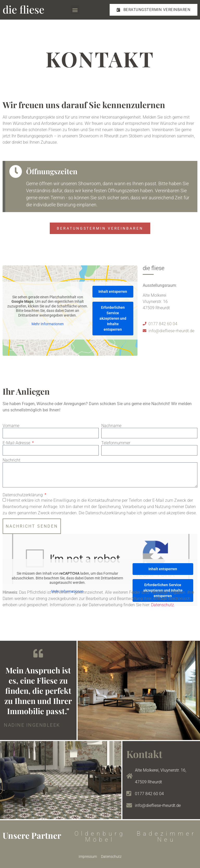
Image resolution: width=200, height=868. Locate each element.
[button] (75, 10)
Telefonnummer (116, 443)
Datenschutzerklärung (23, 495)
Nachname (111, 426)
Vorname (11, 426)
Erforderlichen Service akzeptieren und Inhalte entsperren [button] (113, 318)
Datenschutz (162, 605)
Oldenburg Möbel (100, 837)
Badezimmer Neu (167, 837)
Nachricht (11, 460)
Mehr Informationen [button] (48, 324)
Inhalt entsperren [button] (113, 292)
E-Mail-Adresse (17, 443)
